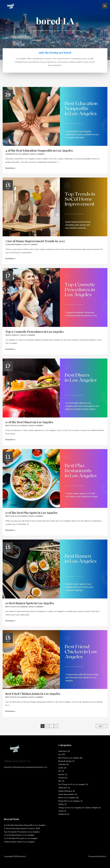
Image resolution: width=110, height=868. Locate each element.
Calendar (62, 764)
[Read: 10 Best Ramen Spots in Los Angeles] (55, 569)
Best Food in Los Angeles (16, 426)
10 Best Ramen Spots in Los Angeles (30, 603)
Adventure (63, 751)
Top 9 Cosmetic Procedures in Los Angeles (34, 332)
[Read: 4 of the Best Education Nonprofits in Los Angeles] (55, 116)
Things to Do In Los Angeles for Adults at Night (78, 808)
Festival (61, 778)
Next (102, 726)
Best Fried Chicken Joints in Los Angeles (33, 694)
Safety (61, 804)
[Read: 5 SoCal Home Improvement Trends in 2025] (55, 207)
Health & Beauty (12, 335)
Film (60, 781)
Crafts (61, 768)
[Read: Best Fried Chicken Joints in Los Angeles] (55, 659)
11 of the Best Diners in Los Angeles (29, 422)
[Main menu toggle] (105, 6)
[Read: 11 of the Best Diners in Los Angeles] (55, 388)
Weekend (62, 814)
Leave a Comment (37, 154)
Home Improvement (14, 244)
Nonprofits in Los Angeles (17, 154)
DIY (60, 771)
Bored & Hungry (65, 761)
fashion (61, 774)
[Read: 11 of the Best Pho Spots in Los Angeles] (55, 478)
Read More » (11, 168)
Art (60, 754)
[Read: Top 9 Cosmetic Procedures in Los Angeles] (55, 297)
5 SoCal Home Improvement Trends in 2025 (35, 241)
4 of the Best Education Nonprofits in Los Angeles (39, 150)
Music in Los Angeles (67, 797)
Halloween (63, 788)
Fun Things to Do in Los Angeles (72, 784)
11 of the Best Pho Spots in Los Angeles (31, 513)
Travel (61, 811)
